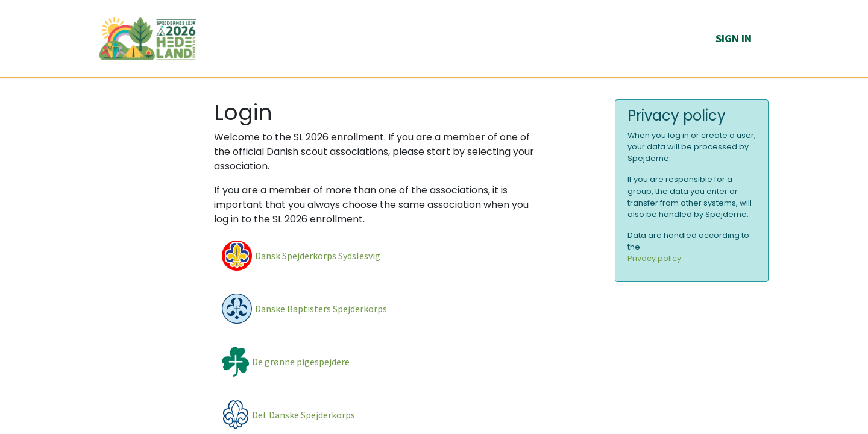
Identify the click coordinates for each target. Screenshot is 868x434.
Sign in (734, 38)
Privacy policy (654, 258)
